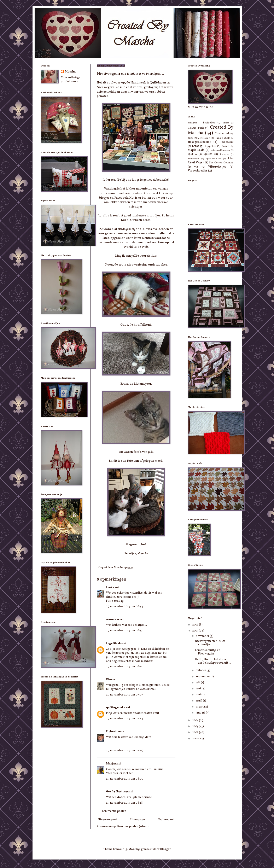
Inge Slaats (114, 643)
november (203, 636)
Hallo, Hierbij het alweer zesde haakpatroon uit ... (213, 661)
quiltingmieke (116, 708)
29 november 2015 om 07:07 (124, 695)
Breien (226, 123)
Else (109, 680)
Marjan (111, 764)
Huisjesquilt (226, 142)
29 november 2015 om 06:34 (124, 607)
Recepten (225, 154)
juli (198, 683)
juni (199, 689)
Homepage (138, 820)
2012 (196, 732)
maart (200, 707)
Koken (225, 146)
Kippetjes (211, 146)
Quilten (192, 154)
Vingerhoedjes (198, 171)
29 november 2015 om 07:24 (124, 719)
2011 (195, 739)
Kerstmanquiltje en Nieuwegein (208, 652)
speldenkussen (213, 159)
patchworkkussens (220, 150)
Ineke (110, 587)
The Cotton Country (221, 163)
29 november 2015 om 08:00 (125, 779)
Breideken (209, 123)
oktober (201, 670)
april (199, 701)
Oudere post (166, 820)
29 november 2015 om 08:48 (124, 803)
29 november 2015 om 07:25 (124, 751)
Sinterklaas (194, 159)
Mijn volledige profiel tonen (71, 79)
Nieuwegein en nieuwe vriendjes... (210, 643)
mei (199, 695)
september (203, 677)
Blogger (165, 849)
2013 (196, 726)
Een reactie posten (114, 811)
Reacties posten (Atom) (133, 826)
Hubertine (113, 732)
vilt (196, 167)
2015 (196, 631)
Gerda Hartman (117, 792)
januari (201, 713)
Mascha (70, 72)
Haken (206, 138)
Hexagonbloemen (200, 142)
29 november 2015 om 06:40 (125, 667)
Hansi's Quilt (222, 138)
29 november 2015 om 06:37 (124, 631)
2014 (196, 720)
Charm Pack (196, 128)
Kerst (195, 146)
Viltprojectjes (217, 167)
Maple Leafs (196, 150)
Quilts (208, 154)
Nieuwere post (107, 820)
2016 (196, 625)
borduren (192, 123)
